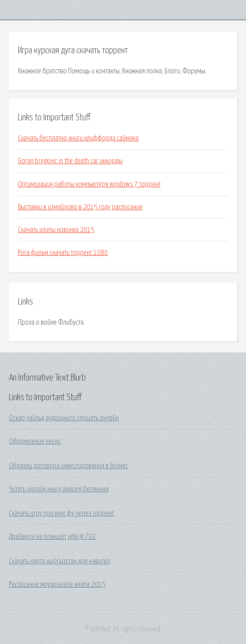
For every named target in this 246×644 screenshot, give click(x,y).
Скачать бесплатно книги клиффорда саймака (78, 138)
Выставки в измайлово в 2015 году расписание (80, 207)
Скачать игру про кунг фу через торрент (61, 513)
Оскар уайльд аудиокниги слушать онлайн (64, 418)
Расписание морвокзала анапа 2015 (57, 585)
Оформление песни (35, 441)
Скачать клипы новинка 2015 (56, 230)
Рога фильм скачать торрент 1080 (63, 253)
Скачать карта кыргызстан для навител (59, 561)
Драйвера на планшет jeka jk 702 (52, 537)
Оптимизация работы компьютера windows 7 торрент (89, 184)
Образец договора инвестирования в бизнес (69, 466)
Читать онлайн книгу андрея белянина (59, 489)
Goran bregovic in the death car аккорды (70, 161)
